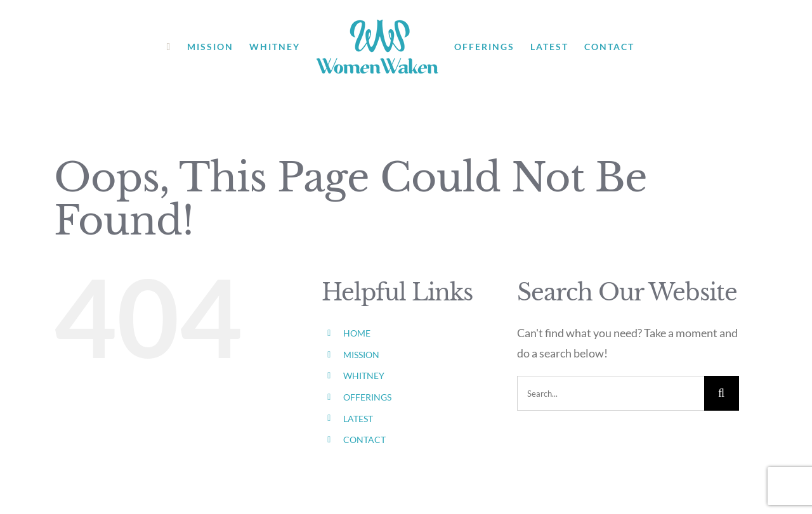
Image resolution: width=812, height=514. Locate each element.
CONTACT (364, 440)
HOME (357, 333)
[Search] (722, 393)
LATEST (358, 419)
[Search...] (611, 393)
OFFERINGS (367, 397)
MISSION (361, 355)
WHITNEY (364, 376)
